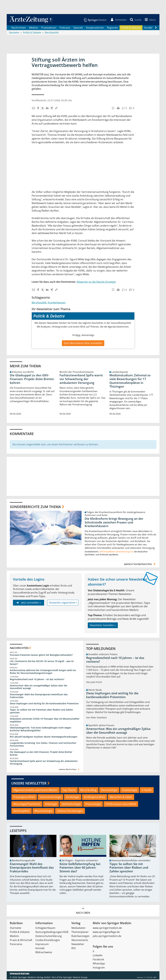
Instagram (99, 968)
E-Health (147, 790)
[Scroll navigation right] (156, 28)
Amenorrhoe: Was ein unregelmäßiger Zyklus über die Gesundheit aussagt (38, 687)
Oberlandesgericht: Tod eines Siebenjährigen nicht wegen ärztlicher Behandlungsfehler (41, 730)
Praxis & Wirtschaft (21, 941)
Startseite (16, 929)
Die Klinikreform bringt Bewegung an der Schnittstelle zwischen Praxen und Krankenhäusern (114, 523)
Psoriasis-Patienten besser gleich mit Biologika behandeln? (41, 655)
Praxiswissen (49, 28)
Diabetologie (130, 790)
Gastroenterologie (50, 797)
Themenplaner (80, 933)
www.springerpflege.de (106, 933)
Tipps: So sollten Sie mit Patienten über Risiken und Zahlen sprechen (41, 712)
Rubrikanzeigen (81, 937)
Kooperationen (95, 28)
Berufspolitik (39, 303)
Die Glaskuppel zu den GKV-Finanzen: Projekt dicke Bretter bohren (32, 380)
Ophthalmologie (71, 804)
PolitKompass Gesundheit (121, 804)
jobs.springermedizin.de (107, 937)
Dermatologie (109, 790)
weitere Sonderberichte (140, 565)
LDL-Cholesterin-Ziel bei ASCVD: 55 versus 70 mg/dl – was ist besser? (42, 663)
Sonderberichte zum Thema (35, 507)
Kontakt (40, 949)
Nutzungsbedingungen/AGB (52, 933)
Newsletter (78, 945)
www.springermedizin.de (107, 929)
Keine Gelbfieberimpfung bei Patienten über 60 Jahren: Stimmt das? (80, 868)
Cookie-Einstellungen (48, 941)
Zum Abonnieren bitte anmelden (83, 344)
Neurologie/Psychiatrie (27, 804)
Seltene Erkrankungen (70, 811)
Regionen (112, 28)
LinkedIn (98, 956)
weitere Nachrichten (69, 770)
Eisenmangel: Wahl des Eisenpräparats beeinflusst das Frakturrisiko (39, 696)
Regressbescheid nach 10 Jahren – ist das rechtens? (37, 680)
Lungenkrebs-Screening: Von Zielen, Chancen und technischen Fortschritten (43, 745)
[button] (149, 20)
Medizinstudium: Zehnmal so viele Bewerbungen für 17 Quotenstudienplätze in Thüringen (130, 381)
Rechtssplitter (22, 811)
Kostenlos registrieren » (63, 603)
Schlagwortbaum (45, 929)
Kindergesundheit (95, 797)
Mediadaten (78, 929)
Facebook (98, 960)
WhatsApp (99, 964)
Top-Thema (69, 790)
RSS (74, 949)
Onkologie (51, 804)
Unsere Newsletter (29, 784)
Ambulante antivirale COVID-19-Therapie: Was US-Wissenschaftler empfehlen (45, 721)
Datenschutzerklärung (49, 937)
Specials (78, 28)
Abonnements (80, 941)
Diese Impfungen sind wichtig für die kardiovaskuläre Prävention (44, 704)
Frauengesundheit (24, 797)
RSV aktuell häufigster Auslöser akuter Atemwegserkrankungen (44, 737)
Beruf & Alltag (88, 790)
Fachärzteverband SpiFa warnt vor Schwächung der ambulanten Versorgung (81, 380)
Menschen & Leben (121, 797)
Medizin (34, 28)
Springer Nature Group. (76, 978)
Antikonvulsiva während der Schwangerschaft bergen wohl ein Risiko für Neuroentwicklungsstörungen (43, 672)
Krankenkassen (57, 303)
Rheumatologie (43, 811)
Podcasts (65, 28)
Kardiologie (73, 797)
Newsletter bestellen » (103, 626)
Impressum (42, 945)
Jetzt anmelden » (28, 603)
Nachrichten (19, 28)
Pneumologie (93, 804)
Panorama (16, 945)
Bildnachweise (44, 953)
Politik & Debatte (131, 28)
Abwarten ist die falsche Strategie (96, 282)
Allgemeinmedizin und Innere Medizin (36, 790)
